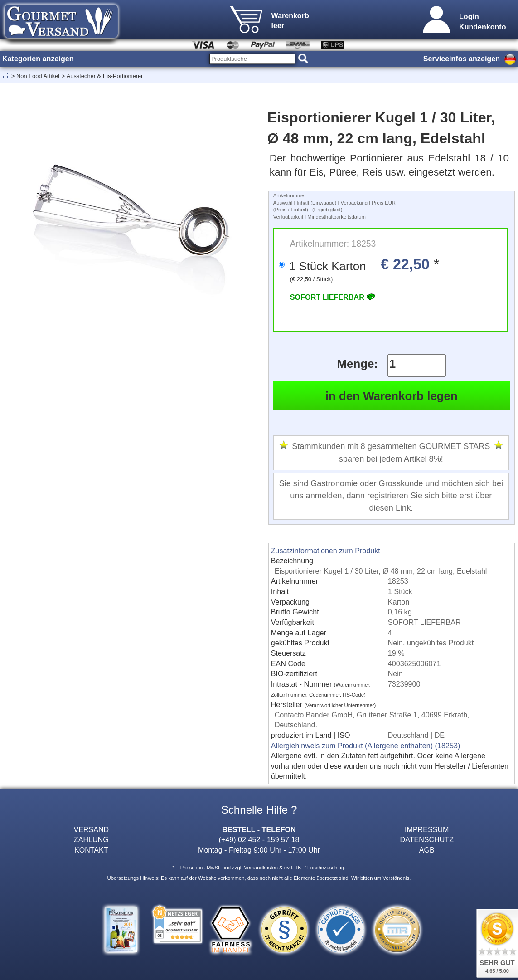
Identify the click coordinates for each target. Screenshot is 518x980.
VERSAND (91, 829)
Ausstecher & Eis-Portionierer (105, 76)
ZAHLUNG (91, 839)
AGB (427, 850)
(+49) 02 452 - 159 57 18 (259, 839)
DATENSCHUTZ (427, 839)
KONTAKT (91, 850)
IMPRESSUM (427, 829)
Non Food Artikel (38, 76)
